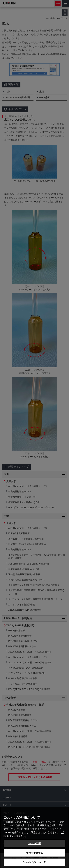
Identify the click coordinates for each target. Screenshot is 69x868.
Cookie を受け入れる (34, 862)
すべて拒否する (35, 853)
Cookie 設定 (34, 843)
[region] (34, 837)
